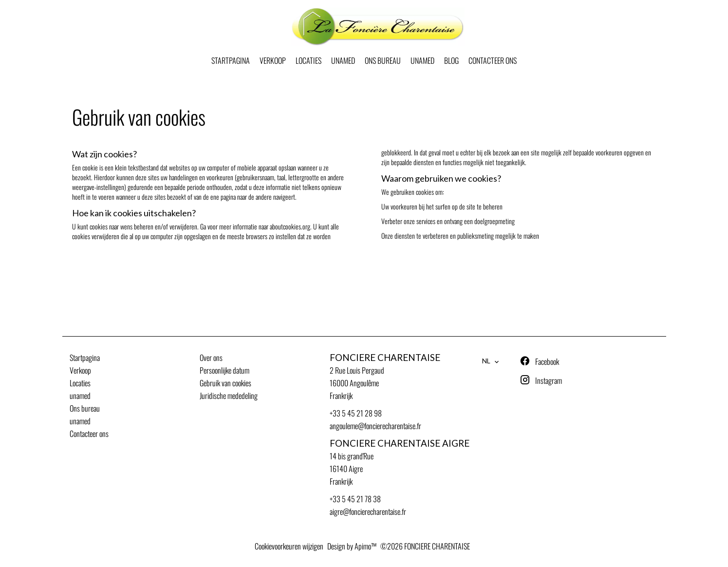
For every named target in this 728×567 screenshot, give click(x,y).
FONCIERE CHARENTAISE (385, 358)
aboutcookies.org (290, 226)
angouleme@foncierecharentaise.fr (375, 426)
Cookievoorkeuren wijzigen (289, 546)
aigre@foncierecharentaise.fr (368, 511)
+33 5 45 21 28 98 (356, 413)
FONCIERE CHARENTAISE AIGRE (400, 443)
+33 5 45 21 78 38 (355, 499)
